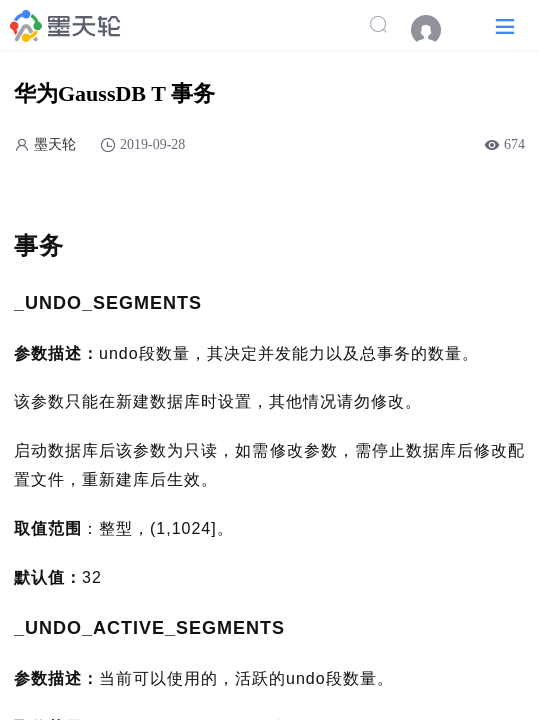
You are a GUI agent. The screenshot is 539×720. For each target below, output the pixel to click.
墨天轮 (55, 144)
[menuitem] (436, 30)
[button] (505, 25)
